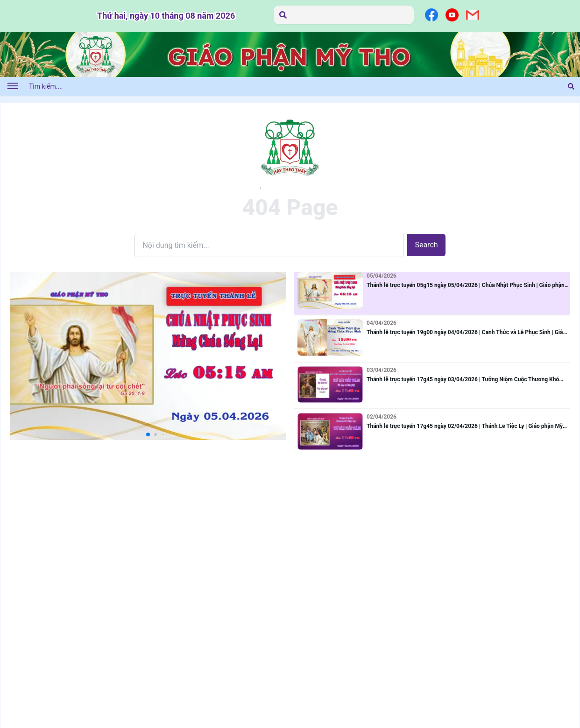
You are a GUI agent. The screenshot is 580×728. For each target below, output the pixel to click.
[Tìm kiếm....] (287, 86)
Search (426, 245)
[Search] (269, 245)
